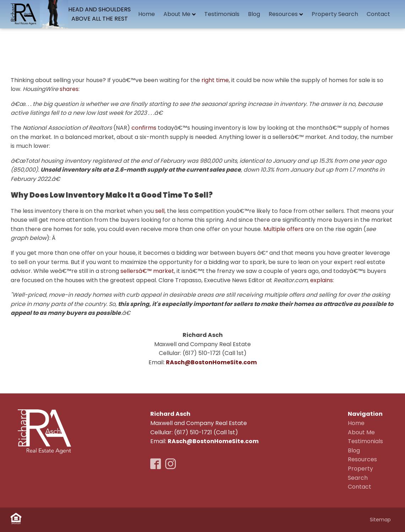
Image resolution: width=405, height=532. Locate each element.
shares (69, 89)
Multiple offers (283, 229)
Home (147, 14)
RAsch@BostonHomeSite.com (213, 441)
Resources (286, 14)
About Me (180, 14)
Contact (378, 14)
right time (215, 80)
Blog (254, 14)
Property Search (335, 14)
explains (322, 280)
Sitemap (380, 520)
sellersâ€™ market (147, 271)
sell (160, 211)
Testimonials (222, 14)
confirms (144, 128)
